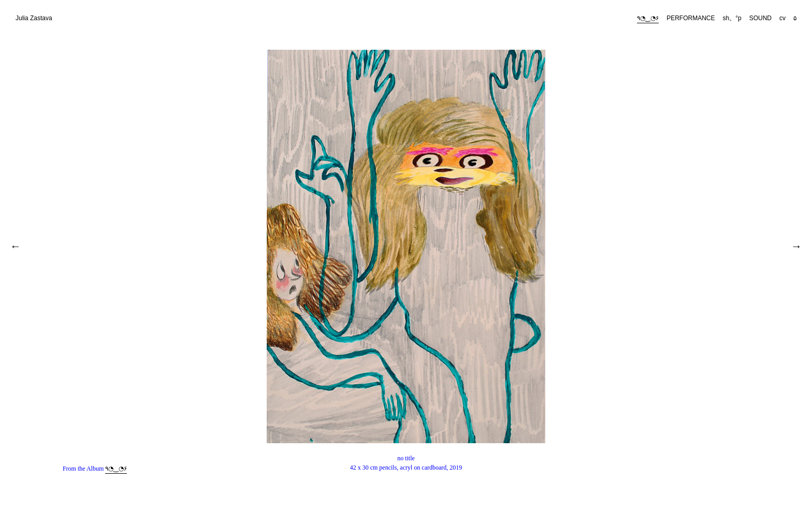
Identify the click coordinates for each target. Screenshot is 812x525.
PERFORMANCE (691, 18)
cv (782, 18)
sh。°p (732, 18)
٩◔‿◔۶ (648, 18)
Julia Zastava (34, 18)
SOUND (760, 18)
